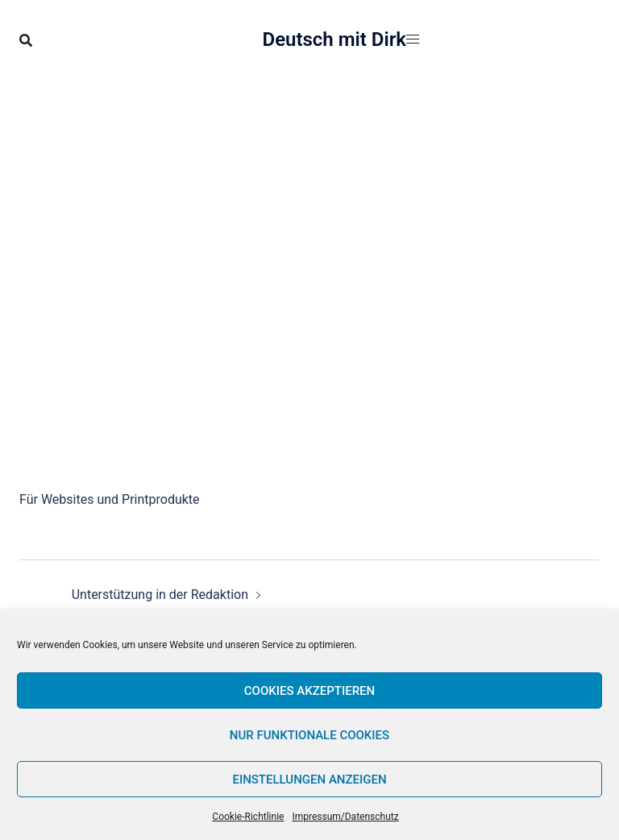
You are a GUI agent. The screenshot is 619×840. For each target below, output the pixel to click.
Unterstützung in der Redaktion (160, 595)
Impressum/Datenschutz (345, 817)
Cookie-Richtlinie (248, 817)
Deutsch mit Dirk (335, 40)
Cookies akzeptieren (309, 691)
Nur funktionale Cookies (309, 735)
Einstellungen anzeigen (309, 780)
